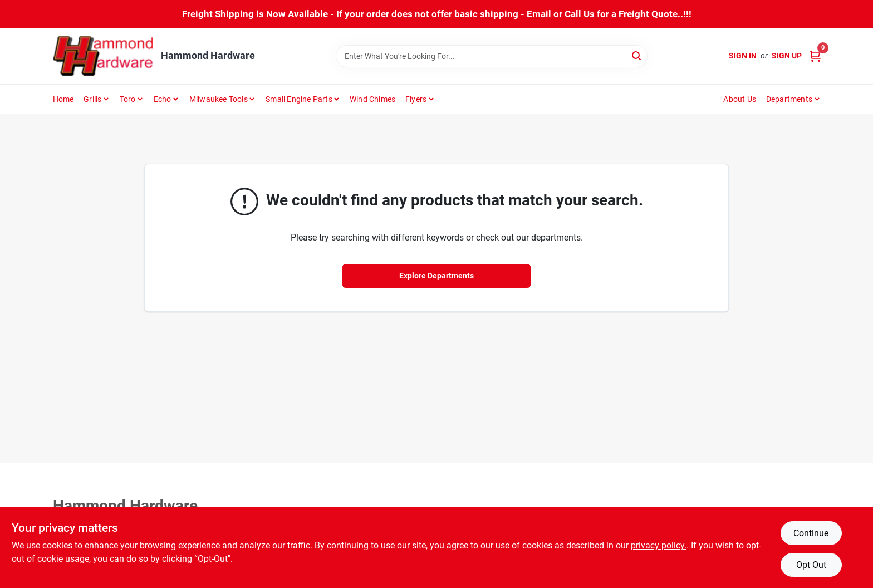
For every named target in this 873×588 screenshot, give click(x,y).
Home (63, 99)
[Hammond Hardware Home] (103, 56)
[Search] (637, 55)
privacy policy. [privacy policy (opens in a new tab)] (659, 545)
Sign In (743, 56)
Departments (789, 99)
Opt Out (811, 565)
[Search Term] (492, 56)
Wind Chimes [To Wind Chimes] (372, 99)
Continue (811, 533)
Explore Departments (436, 276)
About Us (740, 99)
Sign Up (787, 56)
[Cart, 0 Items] (815, 56)
